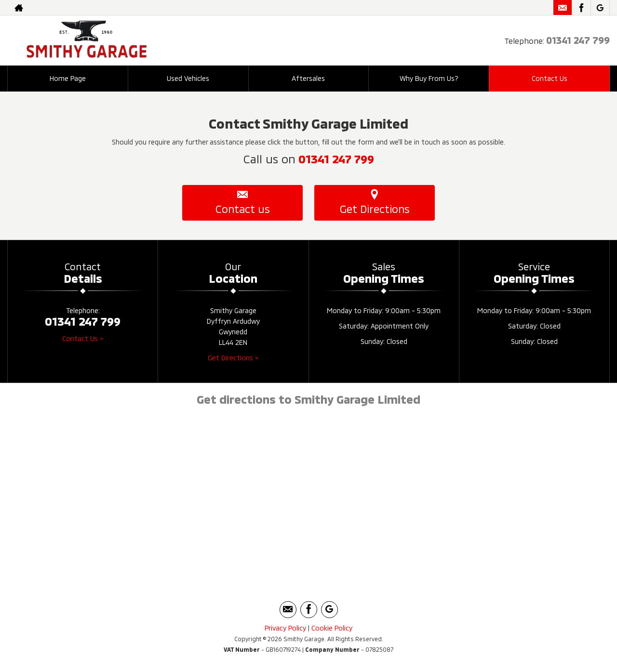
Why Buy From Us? (429, 78)
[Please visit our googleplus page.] (600, 8)
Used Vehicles (188, 78)
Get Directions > (233, 358)
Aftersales (308, 78)
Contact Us (550, 78)
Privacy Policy (285, 628)
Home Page (68, 78)
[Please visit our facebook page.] (581, 8)
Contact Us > (83, 338)
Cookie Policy (332, 628)
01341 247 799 (578, 40)
